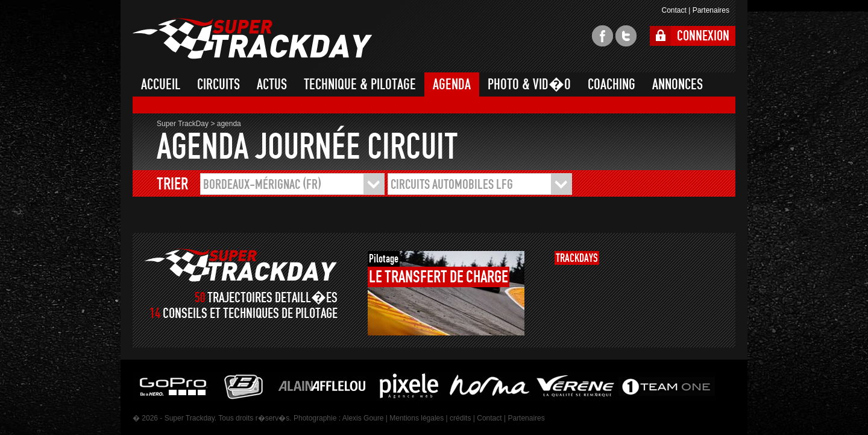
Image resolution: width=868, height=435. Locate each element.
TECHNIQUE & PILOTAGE (360, 84)
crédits (460, 418)
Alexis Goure (363, 418)
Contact (674, 10)
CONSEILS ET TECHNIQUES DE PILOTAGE (250, 313)
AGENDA (452, 84)
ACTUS (272, 84)
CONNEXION (703, 36)
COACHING (612, 84)
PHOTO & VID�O (529, 84)
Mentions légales (417, 418)
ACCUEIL (161, 84)
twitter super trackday (626, 36)
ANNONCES (678, 84)
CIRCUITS (219, 84)
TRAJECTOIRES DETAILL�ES (272, 298)
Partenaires (711, 10)
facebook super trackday (602, 36)
